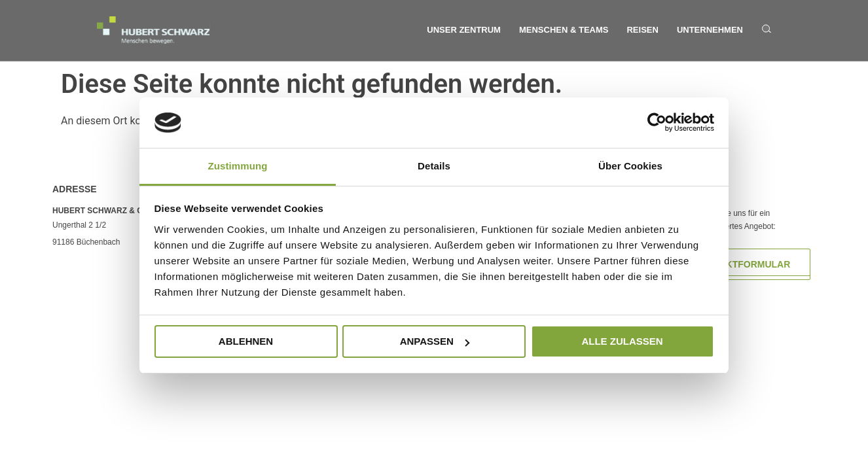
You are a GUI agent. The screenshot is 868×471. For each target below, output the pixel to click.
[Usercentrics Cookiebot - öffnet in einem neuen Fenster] (657, 122)
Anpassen (435, 341)
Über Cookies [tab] (630, 166)
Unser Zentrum (464, 30)
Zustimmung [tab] (238, 166)
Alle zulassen (622, 341)
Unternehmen (710, 30)
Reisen (642, 30)
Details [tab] (434, 166)
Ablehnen (246, 341)
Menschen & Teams (564, 30)
